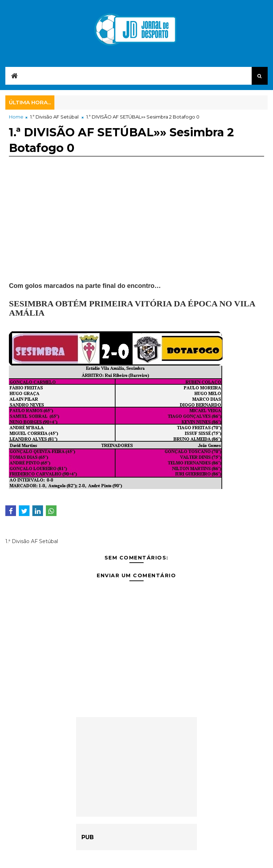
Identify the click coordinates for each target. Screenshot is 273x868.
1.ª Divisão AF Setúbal (54, 117)
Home (16, 117)
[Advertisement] (136, 232)
